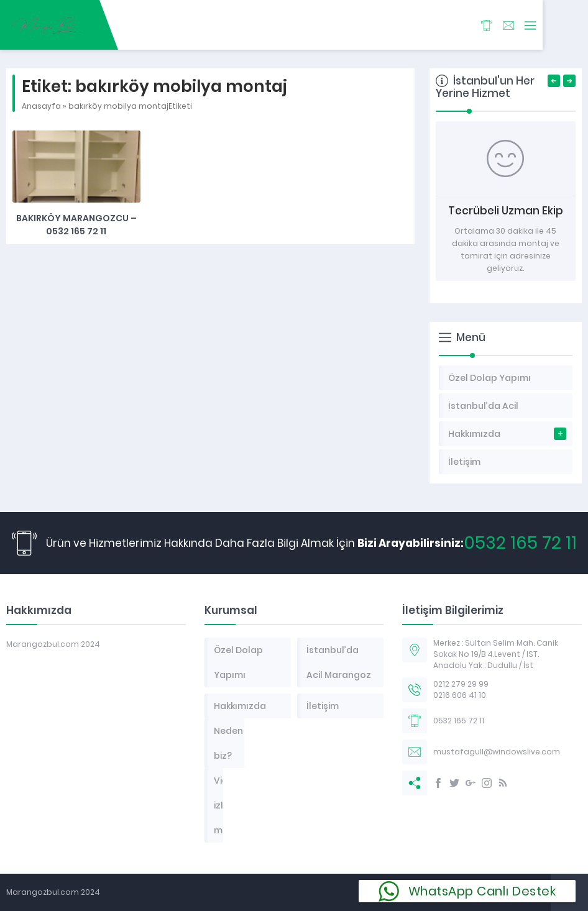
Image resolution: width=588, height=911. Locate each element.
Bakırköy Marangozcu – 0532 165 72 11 (76, 225)
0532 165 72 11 (520, 543)
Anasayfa (41, 106)
